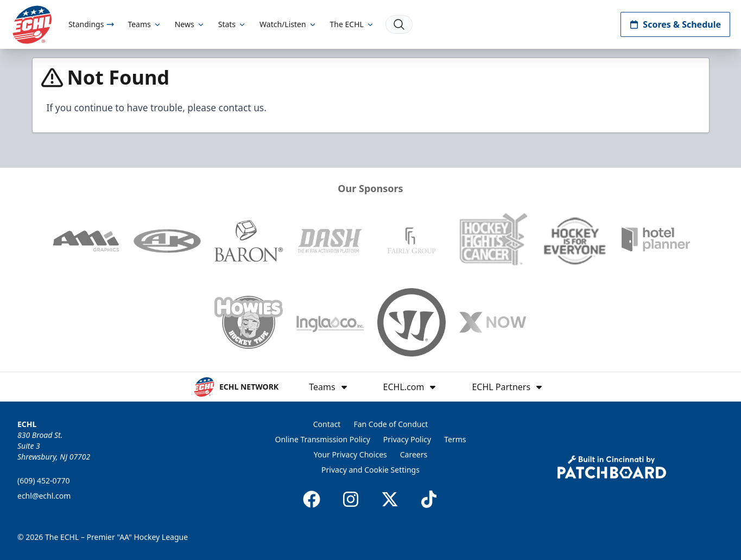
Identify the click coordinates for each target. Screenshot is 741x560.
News (190, 24)
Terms (455, 439)
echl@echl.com (44, 496)
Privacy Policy (407, 439)
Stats (232, 24)
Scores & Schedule (675, 24)
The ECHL (352, 24)
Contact (327, 424)
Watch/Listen (288, 24)
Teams (144, 24)
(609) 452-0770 (44, 481)
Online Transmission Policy (323, 439)
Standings (91, 24)
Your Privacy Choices (350, 454)
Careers (414, 454)
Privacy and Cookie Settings (370, 470)
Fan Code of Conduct (391, 424)
